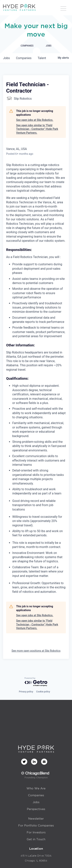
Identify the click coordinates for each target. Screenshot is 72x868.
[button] (63, 9)
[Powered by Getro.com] (36, 682)
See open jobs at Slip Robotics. (35, 120)
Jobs (36, 802)
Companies (36, 795)
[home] (19, 8)
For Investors (36, 832)
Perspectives (36, 809)
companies (24, 58)
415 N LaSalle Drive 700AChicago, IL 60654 (36, 858)
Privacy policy (26, 692)
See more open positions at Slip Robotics (36, 651)
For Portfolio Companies (36, 825)
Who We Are (36, 788)
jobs (6, 58)
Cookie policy (43, 692)
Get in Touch (36, 839)
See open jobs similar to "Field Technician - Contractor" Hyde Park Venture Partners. (37, 129)
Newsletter (36, 819)
